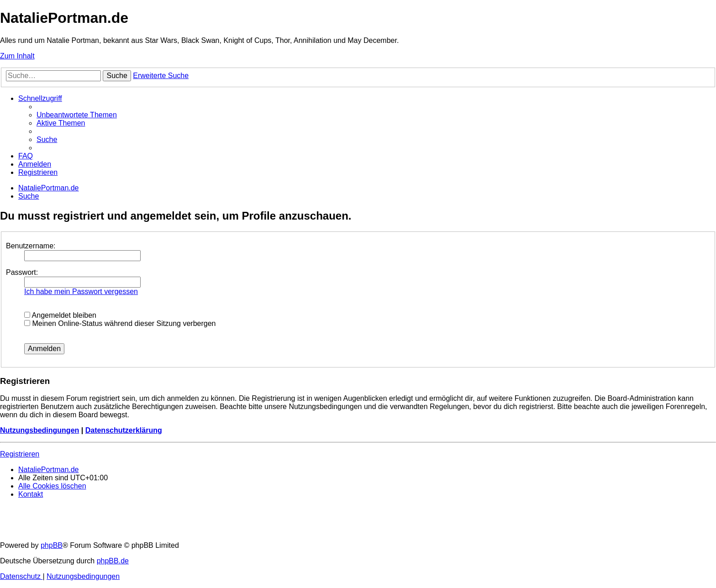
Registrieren (20, 454)
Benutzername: (31, 246)
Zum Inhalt (17, 56)
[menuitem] (77, 115)
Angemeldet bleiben (60, 315)
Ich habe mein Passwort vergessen (81, 291)
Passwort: (22, 272)
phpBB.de (113, 561)
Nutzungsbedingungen (39, 430)
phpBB (52, 545)
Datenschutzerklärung (124, 430)
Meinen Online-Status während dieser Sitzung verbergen (120, 323)
